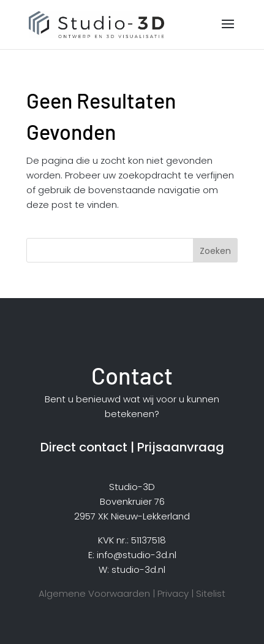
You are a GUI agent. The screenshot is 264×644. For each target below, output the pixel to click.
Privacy (173, 593)
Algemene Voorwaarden (94, 593)
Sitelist (211, 593)
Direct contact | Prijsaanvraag (132, 447)
